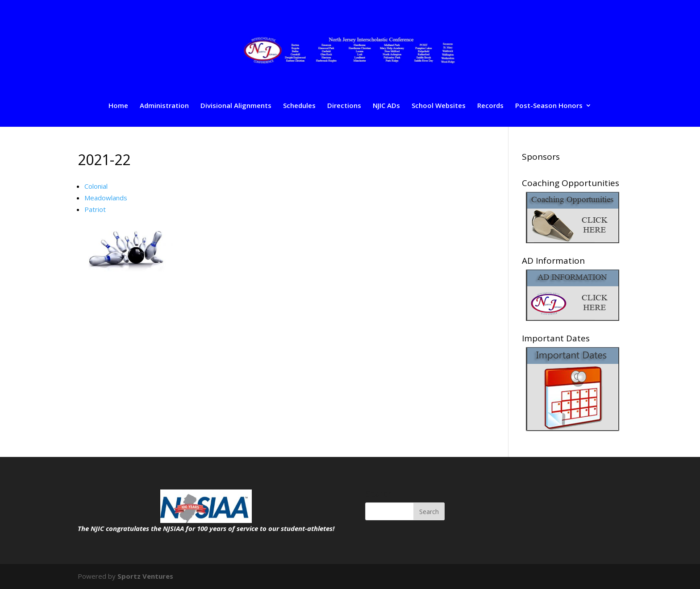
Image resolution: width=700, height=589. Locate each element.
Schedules (299, 106)
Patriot (95, 209)
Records (490, 106)
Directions (344, 106)
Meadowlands (106, 198)
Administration (164, 106)
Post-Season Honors (549, 106)
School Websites (439, 106)
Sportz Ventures (145, 576)
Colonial (96, 186)
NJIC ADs (386, 106)
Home (118, 106)
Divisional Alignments (236, 106)
